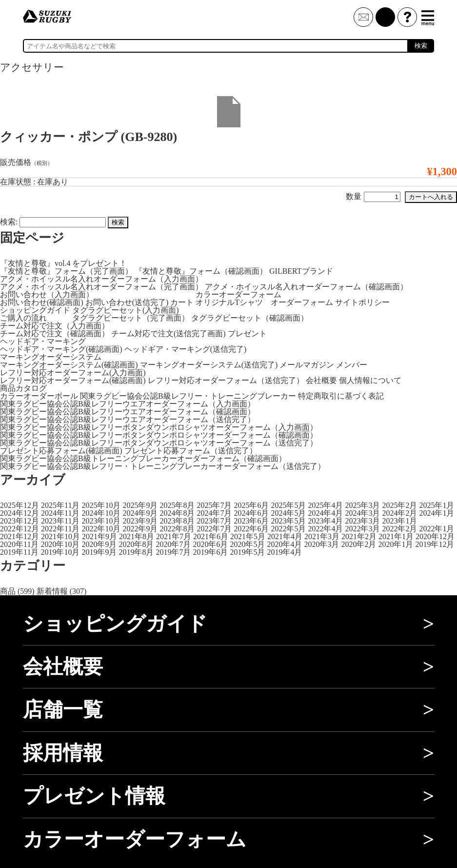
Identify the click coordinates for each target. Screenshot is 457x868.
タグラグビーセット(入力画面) (126, 310)
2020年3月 (321, 544)
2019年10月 (60, 552)
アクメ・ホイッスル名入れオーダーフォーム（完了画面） (101, 287)
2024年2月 (399, 513)
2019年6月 (210, 552)
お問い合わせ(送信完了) (127, 302)
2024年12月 (20, 513)
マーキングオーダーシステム (51, 357)
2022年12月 (20, 529)
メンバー (352, 365)
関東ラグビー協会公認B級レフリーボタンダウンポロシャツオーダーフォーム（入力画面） (159, 427)
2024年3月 (362, 513)
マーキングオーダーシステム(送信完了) (209, 365)
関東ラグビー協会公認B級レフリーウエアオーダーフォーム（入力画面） (128, 404)
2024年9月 (140, 513)
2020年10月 (60, 544)
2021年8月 (137, 536)
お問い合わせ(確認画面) (42, 302)
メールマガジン (307, 365)
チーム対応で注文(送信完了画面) (169, 333)
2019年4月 (284, 552)
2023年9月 (140, 521)
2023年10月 (101, 521)
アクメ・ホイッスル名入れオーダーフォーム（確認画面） (306, 287)
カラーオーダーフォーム (238, 294)
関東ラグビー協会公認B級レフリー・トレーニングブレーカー (188, 396)
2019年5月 (247, 552)
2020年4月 (284, 544)
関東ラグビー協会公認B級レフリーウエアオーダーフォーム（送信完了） (128, 419)
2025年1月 (437, 505)
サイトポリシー (362, 302)
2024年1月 (437, 513)
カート (182, 302)
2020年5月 (247, 544)
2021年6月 (211, 536)
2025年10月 (101, 505)
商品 (8, 591)
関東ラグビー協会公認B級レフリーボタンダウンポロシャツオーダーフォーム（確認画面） (159, 435)
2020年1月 (396, 544)
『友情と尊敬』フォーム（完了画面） (66, 271)
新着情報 (52, 591)
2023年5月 (288, 521)
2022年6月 (251, 529)
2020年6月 (210, 544)
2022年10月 (101, 529)
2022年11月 (60, 529)
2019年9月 (99, 552)
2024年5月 (288, 513)
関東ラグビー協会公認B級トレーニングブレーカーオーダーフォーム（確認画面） (143, 458)
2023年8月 (177, 521)
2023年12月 (20, 521)
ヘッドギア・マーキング (43, 341)
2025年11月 (60, 505)
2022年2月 (399, 529)
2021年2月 (359, 536)
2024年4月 (325, 513)
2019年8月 (136, 552)
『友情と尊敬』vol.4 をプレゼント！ (63, 263)
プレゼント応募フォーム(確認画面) (61, 451)
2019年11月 (19, 552)
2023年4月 (325, 521)
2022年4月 (325, 529)
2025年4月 (325, 505)
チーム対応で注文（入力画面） (55, 326)
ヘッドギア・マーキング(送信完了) (186, 349)
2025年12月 (20, 505)
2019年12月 (435, 544)
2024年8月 (177, 513)
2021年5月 (248, 536)
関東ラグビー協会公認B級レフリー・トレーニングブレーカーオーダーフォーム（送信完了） (163, 466)
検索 (421, 46)
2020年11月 (19, 544)
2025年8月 (177, 505)
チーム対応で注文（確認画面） (55, 333)
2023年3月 (362, 521)
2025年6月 (251, 505)
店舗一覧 (63, 709)
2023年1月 (399, 521)
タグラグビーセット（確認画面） (250, 318)
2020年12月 (435, 536)
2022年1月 (437, 529)
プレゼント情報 (94, 796)
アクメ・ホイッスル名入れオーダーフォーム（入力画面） (101, 279)
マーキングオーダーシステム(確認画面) (69, 365)
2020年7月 (173, 544)
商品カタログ (23, 388)
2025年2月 (399, 505)
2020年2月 (358, 544)
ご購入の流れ (23, 318)
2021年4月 (285, 536)
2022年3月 (362, 529)
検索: (9, 222)
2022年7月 (214, 529)
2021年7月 (174, 536)
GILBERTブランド (301, 271)
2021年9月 (99, 536)
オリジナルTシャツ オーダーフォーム (264, 302)
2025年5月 (288, 505)
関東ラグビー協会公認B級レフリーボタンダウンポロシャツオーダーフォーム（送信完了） (159, 443)
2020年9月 (99, 544)
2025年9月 (140, 505)
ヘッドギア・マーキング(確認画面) (61, 349)
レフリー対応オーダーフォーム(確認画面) (73, 380)
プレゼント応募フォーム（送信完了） (191, 451)
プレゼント (247, 333)
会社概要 (321, 380)
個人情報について (370, 380)
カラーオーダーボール (39, 396)
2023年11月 (60, 521)
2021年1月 (396, 536)
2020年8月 (136, 544)
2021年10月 (60, 536)
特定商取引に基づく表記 (341, 396)
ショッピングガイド (35, 310)
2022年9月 (140, 529)
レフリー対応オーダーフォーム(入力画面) (73, 373)
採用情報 (63, 753)
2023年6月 (251, 521)
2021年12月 (20, 536)
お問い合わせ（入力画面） (47, 294)
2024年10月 (101, 513)
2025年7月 (214, 505)
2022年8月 (177, 529)
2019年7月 (173, 552)
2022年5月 (288, 529)
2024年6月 (251, 513)
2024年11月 (60, 513)
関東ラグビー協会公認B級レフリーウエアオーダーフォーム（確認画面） (128, 412)
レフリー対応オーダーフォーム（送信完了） (226, 380)
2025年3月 (362, 505)
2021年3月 (322, 536)
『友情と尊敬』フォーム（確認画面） (201, 271)
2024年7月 (214, 513)
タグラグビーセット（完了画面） (131, 318)
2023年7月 (214, 521)
